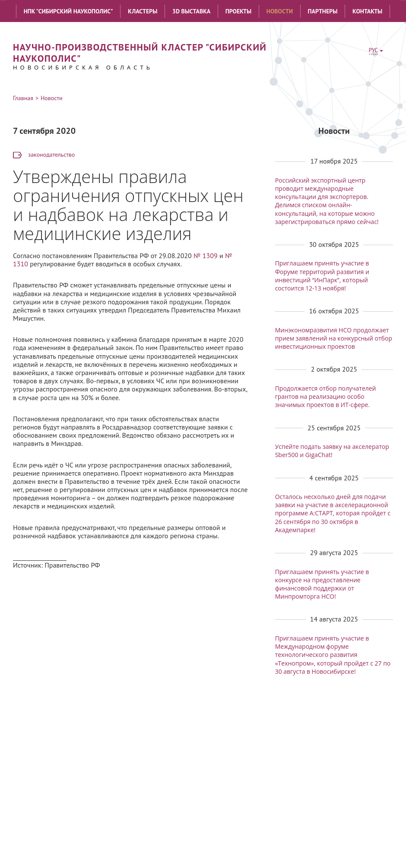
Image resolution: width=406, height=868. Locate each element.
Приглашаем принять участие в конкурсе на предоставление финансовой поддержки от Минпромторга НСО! (322, 584)
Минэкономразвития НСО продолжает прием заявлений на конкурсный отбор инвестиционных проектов (334, 338)
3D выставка (191, 11)
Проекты (239, 11)
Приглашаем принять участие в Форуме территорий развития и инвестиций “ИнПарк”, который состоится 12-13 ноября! (322, 276)
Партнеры (323, 11)
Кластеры (143, 11)
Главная (23, 98)
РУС (373, 50)
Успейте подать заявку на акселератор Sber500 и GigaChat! (332, 451)
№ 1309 (206, 256)
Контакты (367, 11)
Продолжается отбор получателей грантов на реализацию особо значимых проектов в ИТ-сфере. (326, 396)
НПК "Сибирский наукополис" (68, 11)
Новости (280, 11)
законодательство (51, 155)
